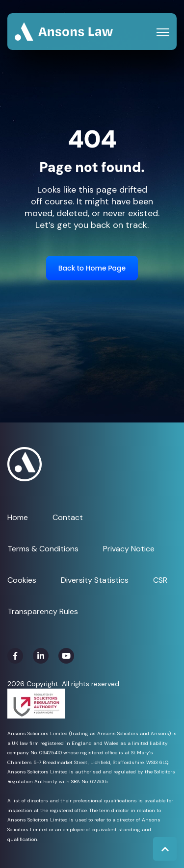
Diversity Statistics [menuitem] (95, 580)
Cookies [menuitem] (22, 580)
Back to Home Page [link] (92, 268)
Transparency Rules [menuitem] (43, 611)
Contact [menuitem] (68, 517)
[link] (64, 31)
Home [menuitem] (18, 517)
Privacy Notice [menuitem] (129, 549)
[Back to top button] (165, 849)
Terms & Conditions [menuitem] (43, 549)
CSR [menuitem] (160, 580)
